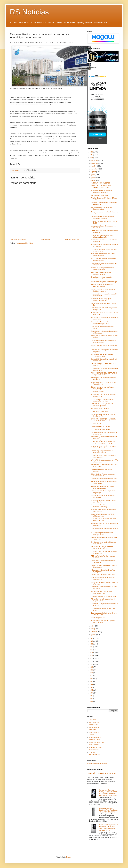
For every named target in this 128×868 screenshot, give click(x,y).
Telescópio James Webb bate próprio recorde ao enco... (103, 255)
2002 (92, 699)
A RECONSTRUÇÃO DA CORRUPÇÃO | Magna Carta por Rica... (105, 374)
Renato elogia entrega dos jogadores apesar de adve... (103, 621)
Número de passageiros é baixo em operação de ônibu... (103, 269)
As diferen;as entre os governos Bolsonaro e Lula (101, 208)
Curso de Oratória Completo (100, 429)
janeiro (94, 635)
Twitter (91, 735)
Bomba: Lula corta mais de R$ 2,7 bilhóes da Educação (102, 236)
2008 (92, 681)
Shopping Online (95, 740)
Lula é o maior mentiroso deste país (103, 575)
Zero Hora (93, 720)
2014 (92, 664)
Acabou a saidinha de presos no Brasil (104, 596)
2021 (92, 644)
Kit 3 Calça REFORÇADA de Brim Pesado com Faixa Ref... (102, 548)
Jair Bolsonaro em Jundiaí (100, 195)
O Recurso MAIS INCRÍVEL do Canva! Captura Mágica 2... (104, 447)
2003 (92, 696)
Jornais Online (94, 732)
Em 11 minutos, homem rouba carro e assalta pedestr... (103, 259)
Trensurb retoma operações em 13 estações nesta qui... (102, 487)
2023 (92, 638)
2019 (92, 650)
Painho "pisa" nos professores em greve (104, 479)
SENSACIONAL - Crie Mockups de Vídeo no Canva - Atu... (103, 400)
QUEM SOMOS (94, 755)
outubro (94, 166)
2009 (92, 679)
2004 (92, 693)
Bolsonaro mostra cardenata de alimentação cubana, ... (101, 191)
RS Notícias (29, 12)
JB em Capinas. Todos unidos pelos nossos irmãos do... (103, 475)
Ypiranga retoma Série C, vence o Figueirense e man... (102, 355)
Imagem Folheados (96, 747)
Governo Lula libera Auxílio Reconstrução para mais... (101, 323)
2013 (92, 667)
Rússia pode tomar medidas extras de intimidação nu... (104, 395)
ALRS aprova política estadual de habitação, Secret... (102, 534)
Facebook (92, 730)
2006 (92, 687)
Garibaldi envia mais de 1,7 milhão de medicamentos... (103, 341)
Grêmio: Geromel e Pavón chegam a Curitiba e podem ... (103, 290)
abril (93, 626)
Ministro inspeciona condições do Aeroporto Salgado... (102, 285)
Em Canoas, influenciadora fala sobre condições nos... (103, 543)
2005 (92, 690)
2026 (92, 152)
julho (93, 175)
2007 (92, 684)
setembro (95, 169)
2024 (92, 158)
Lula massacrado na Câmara (101, 426)
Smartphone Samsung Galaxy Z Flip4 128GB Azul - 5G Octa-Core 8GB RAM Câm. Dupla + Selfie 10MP (109, 793)
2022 (92, 641)
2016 (92, 658)
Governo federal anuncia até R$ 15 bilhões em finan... (103, 515)
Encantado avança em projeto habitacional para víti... (101, 300)
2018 (92, 653)
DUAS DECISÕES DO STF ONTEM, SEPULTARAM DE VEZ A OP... (103, 442)
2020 (92, 647)
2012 (92, 670)
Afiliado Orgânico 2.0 (98, 618)
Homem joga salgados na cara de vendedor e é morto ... (102, 452)
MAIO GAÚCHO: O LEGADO (101, 183)
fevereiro (95, 632)
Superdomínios (94, 750)
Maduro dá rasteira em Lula (100, 409)
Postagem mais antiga (72, 240)
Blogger (69, 857)
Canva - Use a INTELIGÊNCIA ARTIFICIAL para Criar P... (101, 187)
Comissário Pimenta (98, 392)
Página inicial (45, 240)
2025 (92, 155)
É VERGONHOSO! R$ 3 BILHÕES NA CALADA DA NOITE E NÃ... (104, 420)
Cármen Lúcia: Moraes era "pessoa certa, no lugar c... (103, 388)
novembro (95, 163)
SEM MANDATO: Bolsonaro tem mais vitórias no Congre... (103, 520)
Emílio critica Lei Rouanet (99, 411)
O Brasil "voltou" (96, 424)
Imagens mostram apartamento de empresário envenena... (102, 217)
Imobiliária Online (95, 737)
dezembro (95, 160)
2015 (92, 661)
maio (93, 180)
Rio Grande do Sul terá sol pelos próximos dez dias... (102, 592)
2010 (92, 676)
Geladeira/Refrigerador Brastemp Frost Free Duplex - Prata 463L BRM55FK (109, 810)
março (94, 629)
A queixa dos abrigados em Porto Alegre (104, 282)
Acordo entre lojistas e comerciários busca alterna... (103, 578)
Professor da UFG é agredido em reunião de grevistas (102, 405)
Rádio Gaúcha (94, 727)
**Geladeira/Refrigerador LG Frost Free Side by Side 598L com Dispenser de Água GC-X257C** (109, 828)
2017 (92, 656)
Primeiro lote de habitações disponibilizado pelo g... (100, 506)
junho (93, 178)
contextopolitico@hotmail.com (97, 764)
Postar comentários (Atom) (24, 243)
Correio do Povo (95, 722)
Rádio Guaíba (94, 725)
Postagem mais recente (18, 240)
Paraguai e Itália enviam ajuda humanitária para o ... (101, 273)
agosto (94, 172)
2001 (92, 702)
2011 (92, 673)
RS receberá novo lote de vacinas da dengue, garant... (103, 600)
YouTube (92, 752)
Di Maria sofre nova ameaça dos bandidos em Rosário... (102, 278)
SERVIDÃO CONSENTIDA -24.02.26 (102, 773)
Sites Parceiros (94, 745)
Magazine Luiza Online (97, 742)
